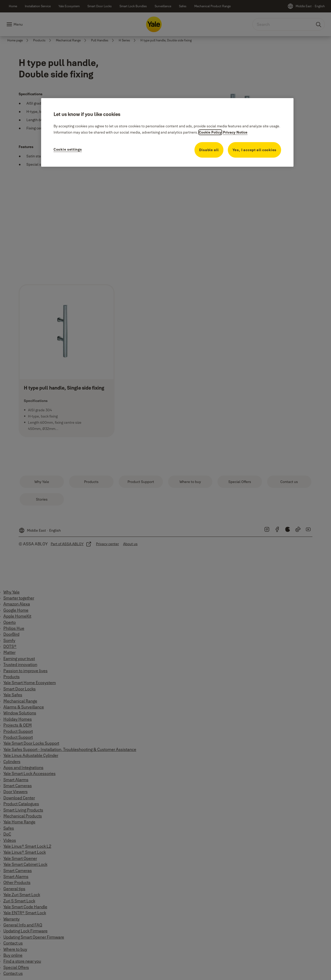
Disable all (209, 150)
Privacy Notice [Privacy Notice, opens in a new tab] (235, 132)
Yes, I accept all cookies (255, 150)
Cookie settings (68, 149)
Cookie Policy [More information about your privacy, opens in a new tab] (210, 132)
